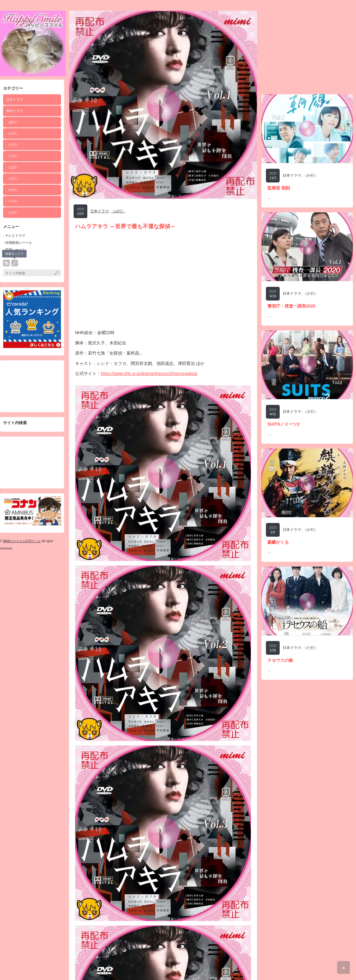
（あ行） (13, 122)
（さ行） (13, 145)
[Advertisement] (32, 386)
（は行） (13, 167)
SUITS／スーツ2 (283, 424)
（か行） (13, 133)
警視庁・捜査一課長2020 (291, 306)
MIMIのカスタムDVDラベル (22, 541)
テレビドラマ (15, 236)
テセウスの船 (280, 660)
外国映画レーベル (19, 243)
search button (15, 263)
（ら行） (13, 201)
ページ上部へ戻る (343, 967)
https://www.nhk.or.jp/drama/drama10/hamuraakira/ (149, 373)
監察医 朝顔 (279, 188)
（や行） (13, 190)
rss (6, 263)
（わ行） (13, 212)
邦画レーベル (15, 250)
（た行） (13, 156)
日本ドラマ (15, 99)
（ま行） (13, 178)
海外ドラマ (15, 111)
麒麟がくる (278, 542)
